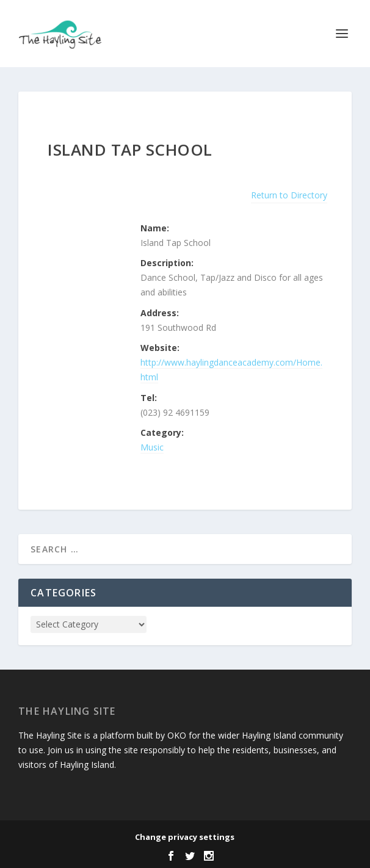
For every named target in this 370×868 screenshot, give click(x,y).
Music (152, 447)
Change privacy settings (185, 837)
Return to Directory (289, 195)
